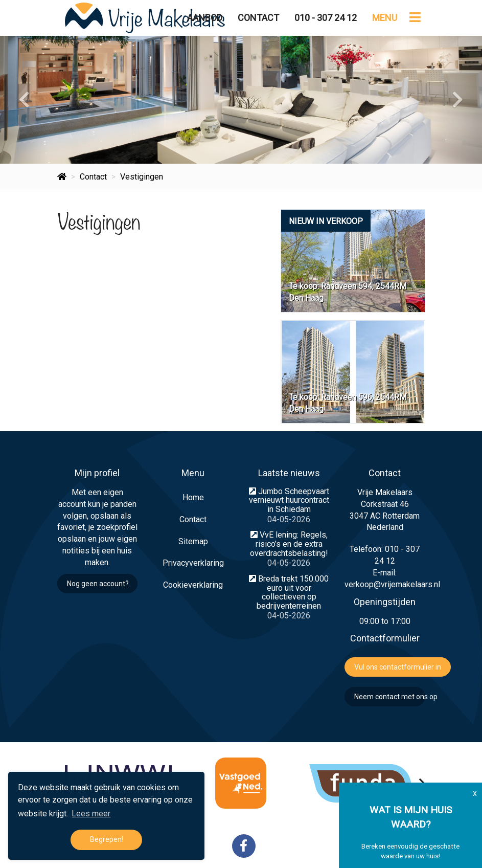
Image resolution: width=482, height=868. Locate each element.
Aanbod (205, 18)
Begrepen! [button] (107, 840)
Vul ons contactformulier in (398, 667)
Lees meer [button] (91, 814)
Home (193, 497)
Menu (385, 18)
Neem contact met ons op (390, 697)
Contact (258, 18)
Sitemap (193, 541)
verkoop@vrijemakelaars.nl (392, 584)
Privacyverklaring (193, 563)
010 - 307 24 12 (326, 18)
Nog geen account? (98, 584)
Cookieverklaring (193, 585)
